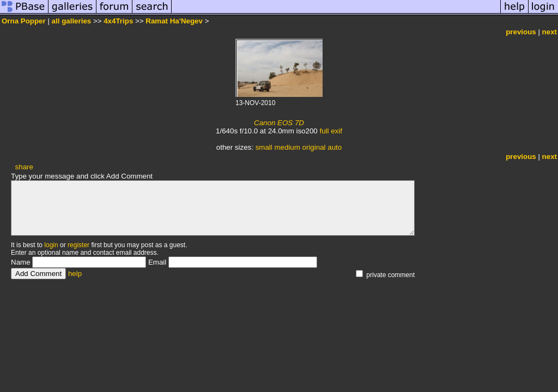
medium (287, 147)
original (314, 147)
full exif (330, 131)
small (264, 147)
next (550, 32)
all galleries (72, 21)
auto (335, 147)
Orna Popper (24, 21)
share (24, 167)
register (78, 245)
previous (521, 32)
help (75, 274)
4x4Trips (118, 21)
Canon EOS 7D (279, 123)
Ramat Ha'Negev (174, 21)
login (51, 245)
